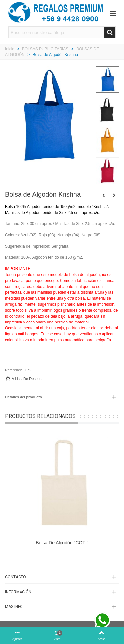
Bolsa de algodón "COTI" (62, 543)
